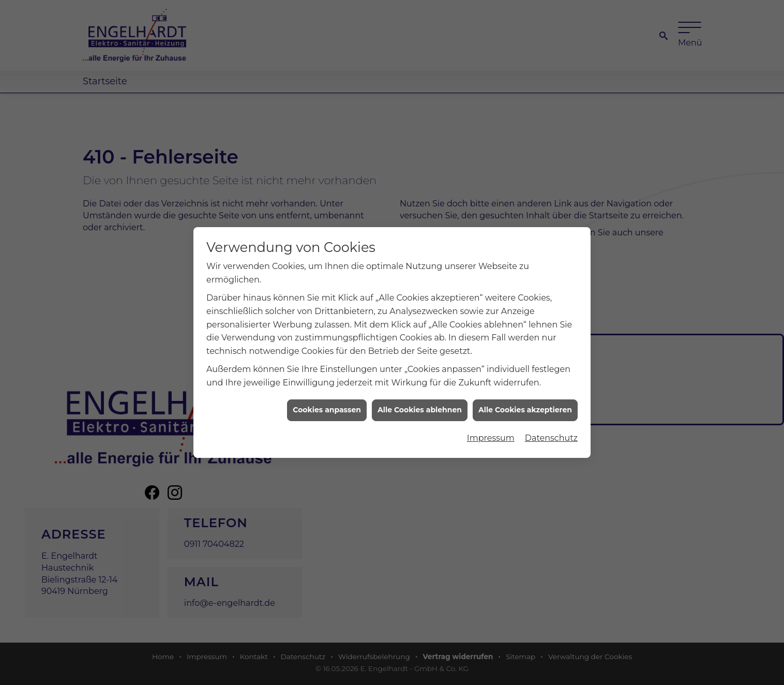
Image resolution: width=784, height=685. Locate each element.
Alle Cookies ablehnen (420, 401)
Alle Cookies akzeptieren (525, 401)
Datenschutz (551, 429)
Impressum (491, 429)
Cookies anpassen (327, 401)
